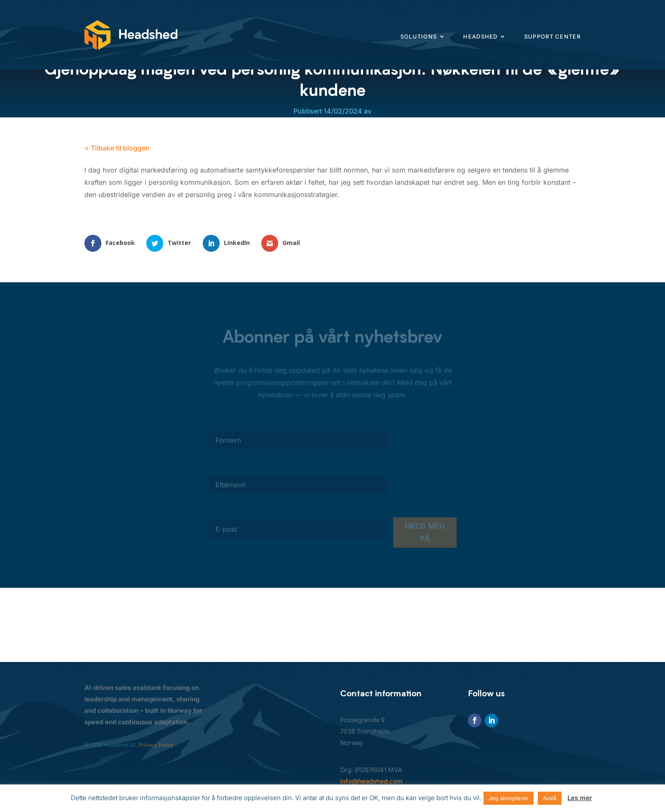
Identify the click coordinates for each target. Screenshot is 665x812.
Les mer (580, 798)
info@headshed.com (371, 781)
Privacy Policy (156, 745)
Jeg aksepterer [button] (509, 798)
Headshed (480, 36)
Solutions (419, 36)
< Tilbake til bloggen (117, 148)
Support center (552, 36)
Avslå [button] (550, 798)
